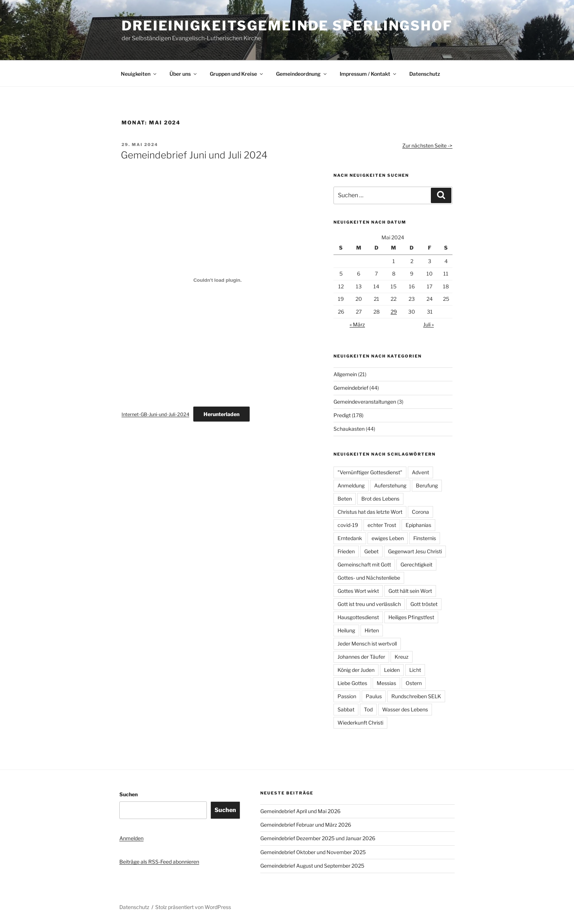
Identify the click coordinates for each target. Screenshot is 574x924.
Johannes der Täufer (361, 657)
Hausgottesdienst (358, 617)
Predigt (342, 415)
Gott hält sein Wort (410, 591)
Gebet (371, 551)
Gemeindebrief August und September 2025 (312, 866)
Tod (368, 709)
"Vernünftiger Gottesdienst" (370, 472)
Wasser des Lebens (405, 709)
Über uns (184, 74)
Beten (345, 499)
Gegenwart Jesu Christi (415, 551)
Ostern (414, 683)
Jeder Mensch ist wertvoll (367, 644)
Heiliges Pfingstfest (411, 617)
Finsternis (425, 538)
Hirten (372, 630)
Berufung (427, 485)
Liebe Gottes (352, 683)
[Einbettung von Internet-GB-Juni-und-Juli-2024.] (217, 280)
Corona (420, 512)
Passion (347, 696)
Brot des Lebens (380, 499)
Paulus (374, 696)
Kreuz (402, 657)
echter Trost (382, 525)
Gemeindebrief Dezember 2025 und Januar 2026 (318, 838)
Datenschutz (425, 74)
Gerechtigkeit (416, 564)
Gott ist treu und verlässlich (369, 604)
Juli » (428, 324)
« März (357, 324)
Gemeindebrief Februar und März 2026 (306, 825)
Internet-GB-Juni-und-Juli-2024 (155, 414)
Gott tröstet (424, 604)
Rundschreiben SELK (416, 696)
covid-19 (348, 525)
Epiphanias (418, 525)
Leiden (392, 670)
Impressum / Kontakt (368, 74)
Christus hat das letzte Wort (370, 512)
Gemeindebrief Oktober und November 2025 (313, 852)
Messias (386, 683)
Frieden (346, 551)
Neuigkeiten (139, 74)
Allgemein (345, 374)
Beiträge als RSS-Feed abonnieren (159, 862)
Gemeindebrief (351, 388)
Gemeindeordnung (302, 74)
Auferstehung (390, 485)
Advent (420, 472)
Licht (415, 670)
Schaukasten (349, 429)
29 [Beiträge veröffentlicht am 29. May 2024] (394, 312)
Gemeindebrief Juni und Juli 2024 (194, 155)
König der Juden (356, 670)
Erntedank (350, 538)
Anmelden (131, 838)
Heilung (346, 630)
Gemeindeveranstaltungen (365, 402)
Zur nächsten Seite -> (427, 145)
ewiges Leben (388, 538)
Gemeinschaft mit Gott (364, 564)
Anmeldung (351, 485)
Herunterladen (221, 414)
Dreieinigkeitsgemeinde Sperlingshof (287, 26)
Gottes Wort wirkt (358, 591)
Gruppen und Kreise (237, 74)
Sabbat (346, 709)
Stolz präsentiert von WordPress (193, 907)
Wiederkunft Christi (360, 723)
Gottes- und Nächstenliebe (369, 578)
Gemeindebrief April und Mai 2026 (300, 811)
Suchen (128, 794)
